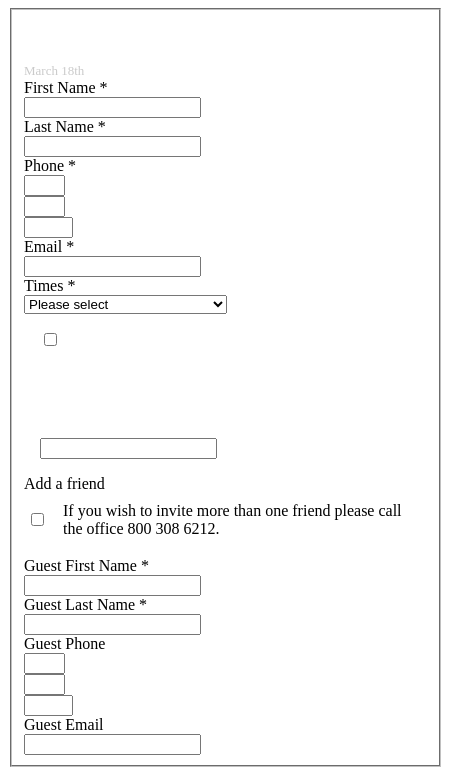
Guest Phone (64, 643)
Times (49, 285)
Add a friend (64, 483)
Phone (50, 165)
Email (49, 246)
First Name (66, 87)
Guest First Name (86, 565)
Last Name (65, 126)
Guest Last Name (85, 604)
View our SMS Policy (110, 376)
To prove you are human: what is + (151, 428)
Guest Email (64, 724)
